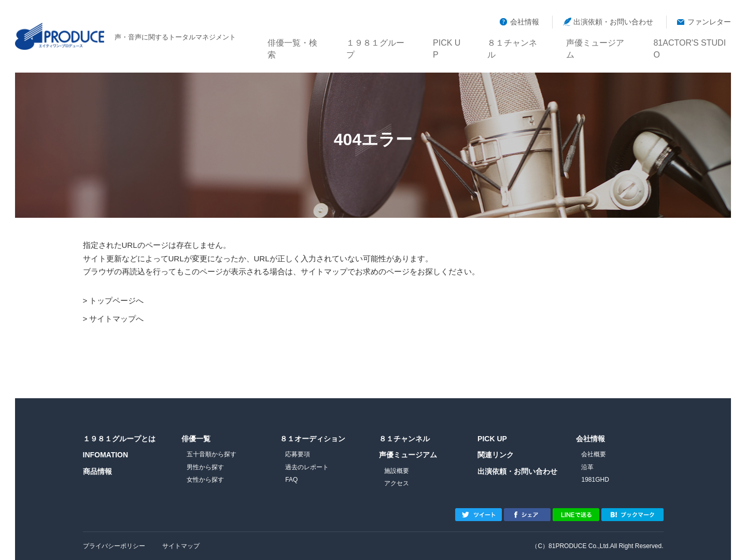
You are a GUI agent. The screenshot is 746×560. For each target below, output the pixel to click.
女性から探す (205, 480)
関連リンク (496, 455)
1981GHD (595, 480)
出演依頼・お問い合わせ (613, 22)
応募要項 (298, 454)
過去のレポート (307, 467)
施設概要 (397, 471)
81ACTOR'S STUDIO (692, 42)
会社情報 (525, 22)
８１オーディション (313, 439)
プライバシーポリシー (114, 546)
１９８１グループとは (119, 439)
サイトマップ (181, 546)
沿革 (587, 467)
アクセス (397, 483)
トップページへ (116, 300)
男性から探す (205, 467)
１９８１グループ (378, 42)
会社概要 (594, 454)
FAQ (291, 480)
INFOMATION (106, 455)
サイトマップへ (116, 319)
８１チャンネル (515, 42)
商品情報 (97, 471)
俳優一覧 (196, 439)
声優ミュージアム (598, 42)
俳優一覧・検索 (295, 42)
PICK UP (449, 42)
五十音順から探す (212, 454)
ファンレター (709, 22)
